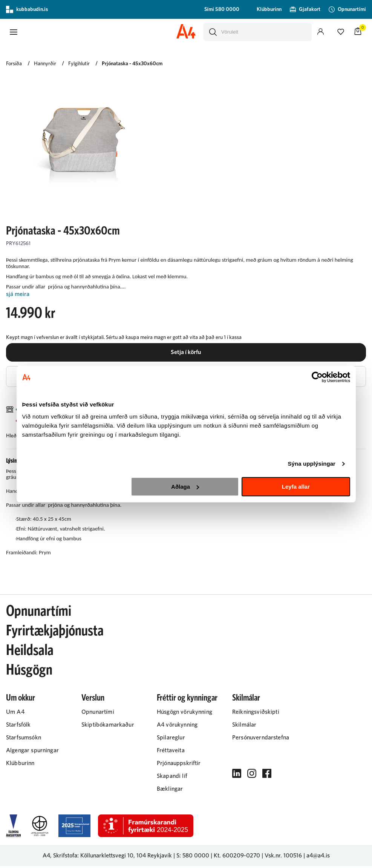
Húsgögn (29, 672)
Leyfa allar (296, 487)
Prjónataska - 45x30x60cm (132, 63)
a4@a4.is (318, 857)
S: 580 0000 (193, 857)
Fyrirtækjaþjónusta (55, 633)
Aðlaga (185, 487)
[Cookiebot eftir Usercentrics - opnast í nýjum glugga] (317, 377)
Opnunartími (39, 613)
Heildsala (30, 652)
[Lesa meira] (186, 294)
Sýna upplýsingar (312, 464)
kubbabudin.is (27, 9)
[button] (14, 32)
